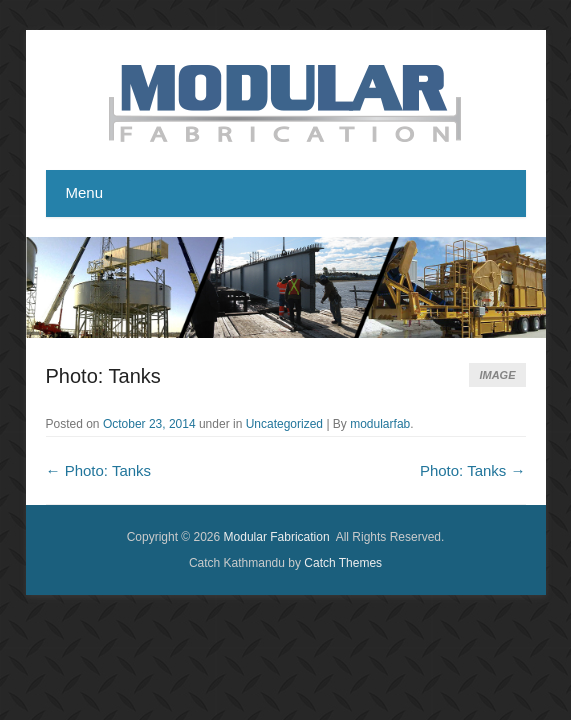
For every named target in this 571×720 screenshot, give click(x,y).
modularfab (380, 424)
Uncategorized (284, 424)
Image (497, 375)
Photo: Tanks (103, 376)
